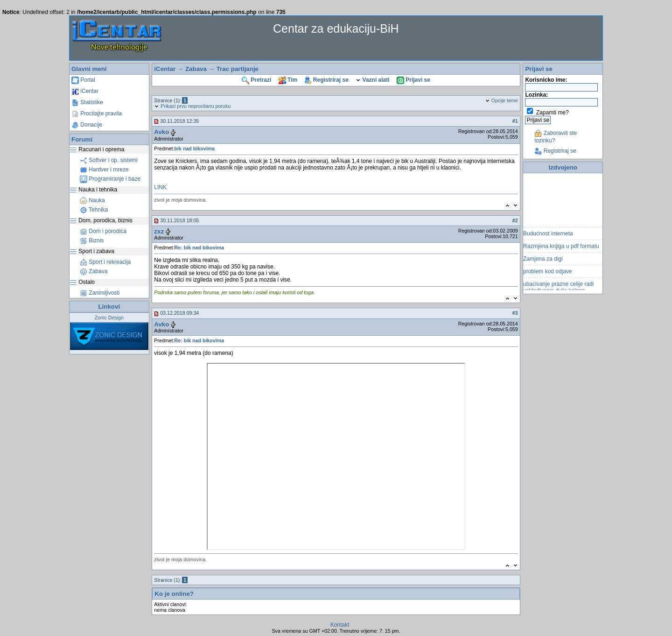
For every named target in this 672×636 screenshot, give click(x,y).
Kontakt (340, 625)
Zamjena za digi (543, 261)
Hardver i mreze (104, 170)
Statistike (87, 102)
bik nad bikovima (195, 148)
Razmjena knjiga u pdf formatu (561, 248)
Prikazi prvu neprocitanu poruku (192, 106)
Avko (161, 132)
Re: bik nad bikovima (199, 247)
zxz (159, 231)
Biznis (92, 240)
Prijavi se (413, 80)
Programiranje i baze (110, 179)
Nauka (92, 200)
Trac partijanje (238, 69)
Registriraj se (327, 80)
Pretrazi (256, 80)
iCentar (85, 91)
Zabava (94, 271)
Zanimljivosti (100, 293)
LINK (160, 187)
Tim (288, 80)
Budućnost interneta (548, 235)
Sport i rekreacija (105, 262)
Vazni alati (372, 80)
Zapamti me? (553, 113)
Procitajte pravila (97, 113)
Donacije (87, 125)
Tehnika (94, 210)
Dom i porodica (103, 231)
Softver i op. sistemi (109, 160)
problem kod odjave (548, 273)
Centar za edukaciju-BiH (336, 28)
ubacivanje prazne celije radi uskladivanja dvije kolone (558, 289)
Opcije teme (501, 100)
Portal (83, 80)
